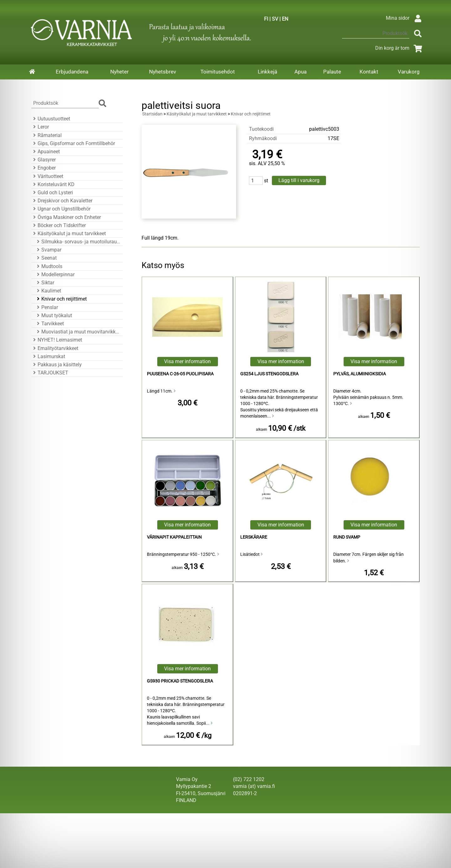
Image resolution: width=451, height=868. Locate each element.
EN (285, 19)
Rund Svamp (347, 537)
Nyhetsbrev (163, 72)
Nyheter (119, 72)
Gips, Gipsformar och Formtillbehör (73, 143)
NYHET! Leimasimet (57, 340)
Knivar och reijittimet (61, 299)
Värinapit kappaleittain (174, 537)
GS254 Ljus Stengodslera (269, 374)
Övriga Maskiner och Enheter (66, 217)
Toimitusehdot (218, 72)
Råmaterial (47, 135)
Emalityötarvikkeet (55, 348)
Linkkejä (267, 72)
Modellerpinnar (55, 274)
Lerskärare (254, 537)
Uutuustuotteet (51, 119)
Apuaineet (46, 152)
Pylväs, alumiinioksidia (360, 374)
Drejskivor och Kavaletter (62, 201)
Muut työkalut (54, 315)
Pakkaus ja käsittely (57, 365)
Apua (301, 72)
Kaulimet (48, 291)
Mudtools (49, 266)
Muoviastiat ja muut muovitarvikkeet (78, 332)
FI (266, 19)
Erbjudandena (72, 72)
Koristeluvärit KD (53, 184)
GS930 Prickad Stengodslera (180, 681)
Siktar (45, 283)
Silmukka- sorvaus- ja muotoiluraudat (78, 242)
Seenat (46, 258)
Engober (44, 168)
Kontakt (369, 72)
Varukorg (409, 72)
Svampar (48, 250)
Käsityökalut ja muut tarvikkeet (69, 233)
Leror (40, 127)
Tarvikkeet (49, 324)
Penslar (47, 307)
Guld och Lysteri (52, 193)
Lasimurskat (48, 356)
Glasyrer (44, 160)
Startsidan (152, 114)
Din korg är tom (400, 48)
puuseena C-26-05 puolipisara (180, 374)
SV (275, 19)
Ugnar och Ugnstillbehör (61, 209)
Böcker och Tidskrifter (59, 225)
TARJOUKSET (50, 373)
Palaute (332, 72)
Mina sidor (405, 18)
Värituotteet (47, 176)
